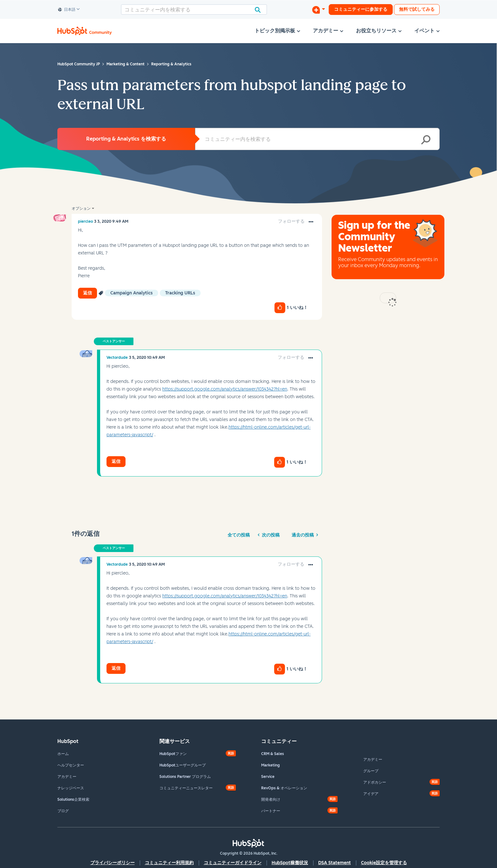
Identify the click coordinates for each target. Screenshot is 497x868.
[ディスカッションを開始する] (319, 10)
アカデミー (67, 777)
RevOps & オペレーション (284, 788)
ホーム (63, 754)
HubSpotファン (173, 754)
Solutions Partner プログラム (185, 777)
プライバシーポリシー (113, 863)
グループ (371, 771)
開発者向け (271, 799)
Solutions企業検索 (73, 799)
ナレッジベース (71, 788)
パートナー (271, 811)
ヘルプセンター (71, 765)
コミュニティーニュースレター (186, 788)
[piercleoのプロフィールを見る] (85, 221)
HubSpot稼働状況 (290, 863)
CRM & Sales (273, 754)
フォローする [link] (291, 221)
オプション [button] (81, 208)
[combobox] (194, 10)
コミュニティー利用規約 (169, 863)
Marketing (271, 765)
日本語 (67, 10)
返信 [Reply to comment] (116, 461)
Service (268, 777)
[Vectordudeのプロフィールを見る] (117, 358)
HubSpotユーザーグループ (183, 765)
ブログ (63, 811)
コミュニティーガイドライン (233, 863)
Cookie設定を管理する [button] (384, 863)
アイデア (371, 794)
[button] (311, 222)
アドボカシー (375, 782)
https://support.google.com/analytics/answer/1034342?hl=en (225, 389)
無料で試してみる (417, 9)
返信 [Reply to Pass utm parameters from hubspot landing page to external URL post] (87, 293)
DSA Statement (335, 863)
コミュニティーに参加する (361, 9)
